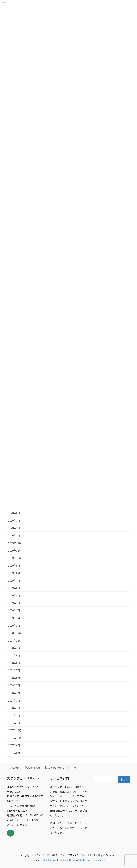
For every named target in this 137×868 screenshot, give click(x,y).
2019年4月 (14, 603)
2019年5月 (14, 595)
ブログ (74, 767)
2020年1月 (14, 535)
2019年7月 (14, 580)
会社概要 (15, 767)
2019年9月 (14, 565)
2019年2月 (14, 618)
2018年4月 (14, 693)
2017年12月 (15, 723)
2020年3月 (14, 520)
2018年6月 (14, 678)
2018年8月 (14, 663)
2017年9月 (14, 745)
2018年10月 (15, 648)
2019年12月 (15, 543)
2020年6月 (14, 513)
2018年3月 (14, 700)
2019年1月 (14, 625)
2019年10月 (15, 558)
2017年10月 (15, 738)
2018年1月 (14, 715)
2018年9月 (14, 655)
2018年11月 (15, 640)
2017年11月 (15, 730)
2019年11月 (15, 551)
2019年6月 (14, 588)
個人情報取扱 (32, 767)
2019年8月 (14, 573)
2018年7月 (14, 670)
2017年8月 (14, 753)
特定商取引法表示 (55, 767)
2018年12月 (15, 633)
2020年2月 (14, 528)
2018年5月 (14, 685)
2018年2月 (14, 708)
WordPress (48, 860)
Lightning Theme (67, 860)
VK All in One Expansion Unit (92, 860)
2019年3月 (14, 610)
